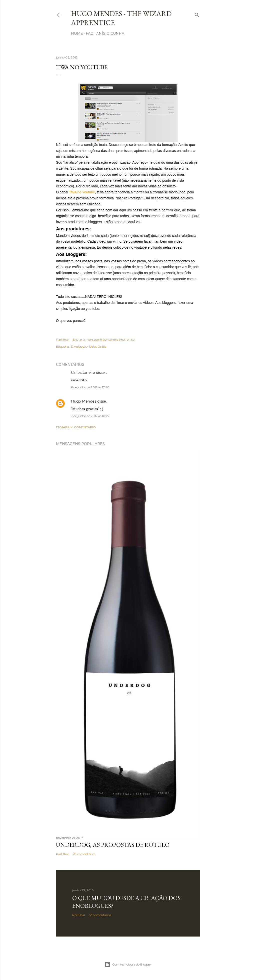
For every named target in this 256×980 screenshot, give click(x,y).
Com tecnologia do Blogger (128, 965)
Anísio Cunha (110, 33)
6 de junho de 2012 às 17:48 (90, 387)
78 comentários (84, 854)
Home (77, 33)
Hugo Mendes (84, 401)
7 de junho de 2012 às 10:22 (90, 416)
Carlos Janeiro (83, 373)
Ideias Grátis (98, 346)
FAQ (90, 33)
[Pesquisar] (197, 14)
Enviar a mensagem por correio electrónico (104, 339)
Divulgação (79, 346)
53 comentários (100, 915)
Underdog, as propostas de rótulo (113, 845)
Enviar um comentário (76, 427)
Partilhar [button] (62, 339)
